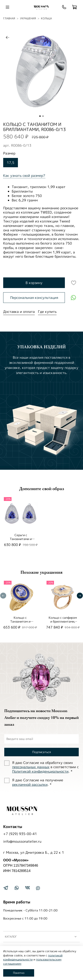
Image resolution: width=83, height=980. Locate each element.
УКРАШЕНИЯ (28, 18)
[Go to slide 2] (43, 116)
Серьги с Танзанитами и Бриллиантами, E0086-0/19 (21, 541)
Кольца (46, 18)
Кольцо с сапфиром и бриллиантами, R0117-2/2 (63, 621)
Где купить (47, 312)
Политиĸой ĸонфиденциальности (40, 771)
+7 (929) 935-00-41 (20, 834)
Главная (9, 18)
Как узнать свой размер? (24, 176)
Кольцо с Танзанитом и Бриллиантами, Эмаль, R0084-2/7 (20, 623)
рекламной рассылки (30, 785)
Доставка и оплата (19, 312)
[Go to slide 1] (40, 116)
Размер (9, 153)
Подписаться (41, 752)
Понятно (19, 973)
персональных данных (31, 767)
